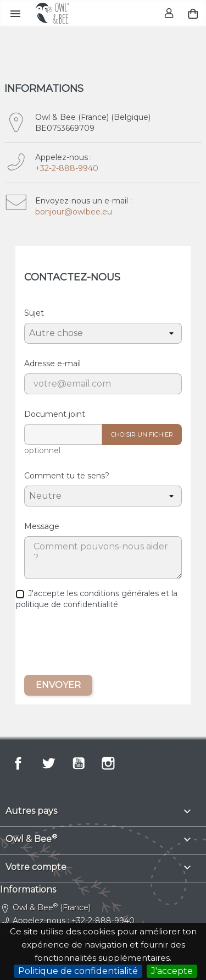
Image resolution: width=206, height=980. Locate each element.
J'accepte (172, 971)
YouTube (79, 763)
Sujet (34, 313)
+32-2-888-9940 (67, 168)
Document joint (55, 414)
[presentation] (103, 645)
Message (42, 526)
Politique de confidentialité (78, 971)
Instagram (108, 763)
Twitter (48, 763)
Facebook (18, 763)
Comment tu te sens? (67, 476)
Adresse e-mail (52, 364)
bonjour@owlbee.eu (74, 212)
